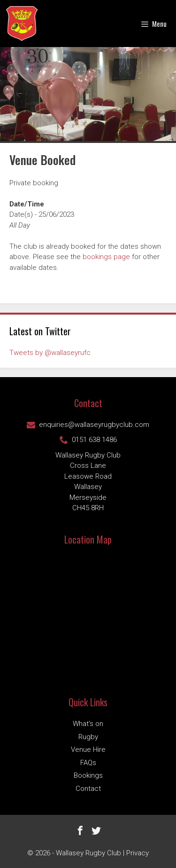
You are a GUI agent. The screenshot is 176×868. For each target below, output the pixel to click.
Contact (88, 789)
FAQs (88, 763)
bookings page (106, 257)
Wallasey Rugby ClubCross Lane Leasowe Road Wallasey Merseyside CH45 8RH (88, 482)
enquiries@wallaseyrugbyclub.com (88, 425)
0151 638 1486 (88, 440)
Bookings (88, 775)
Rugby (88, 737)
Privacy (138, 853)
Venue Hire (88, 750)
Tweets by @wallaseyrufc (50, 353)
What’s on (88, 724)
